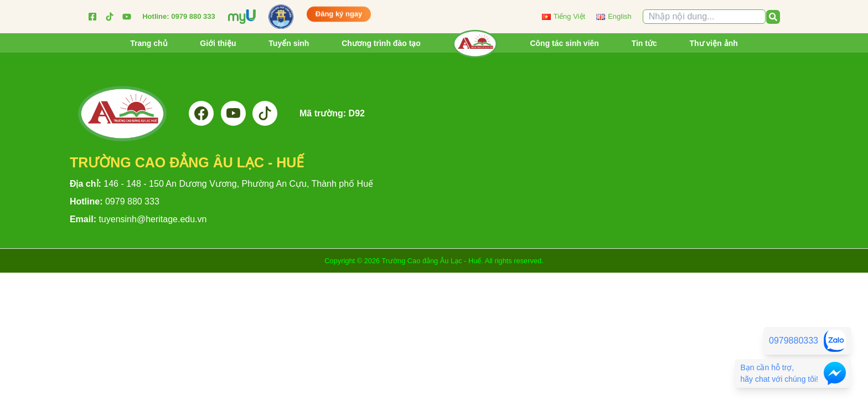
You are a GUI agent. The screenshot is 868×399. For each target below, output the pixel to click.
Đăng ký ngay (339, 13)
